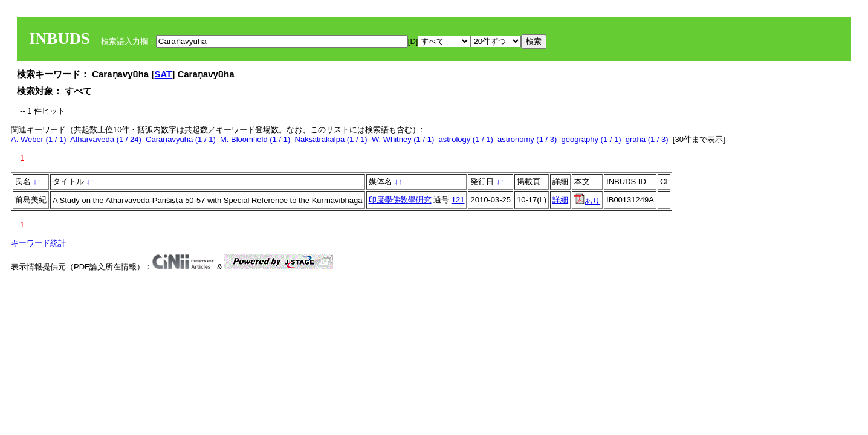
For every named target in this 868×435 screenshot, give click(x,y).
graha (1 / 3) (647, 139)
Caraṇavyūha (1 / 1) (181, 139)
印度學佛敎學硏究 (400, 200)
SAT (163, 74)
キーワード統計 (38, 243)
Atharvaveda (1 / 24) (106, 139)
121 (458, 200)
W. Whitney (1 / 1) (403, 139)
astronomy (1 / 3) (527, 139)
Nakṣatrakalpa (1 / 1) (331, 139)
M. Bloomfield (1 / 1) (255, 139)
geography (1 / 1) (591, 139)
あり (587, 201)
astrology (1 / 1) (465, 139)
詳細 (560, 200)
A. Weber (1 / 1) (39, 139)
